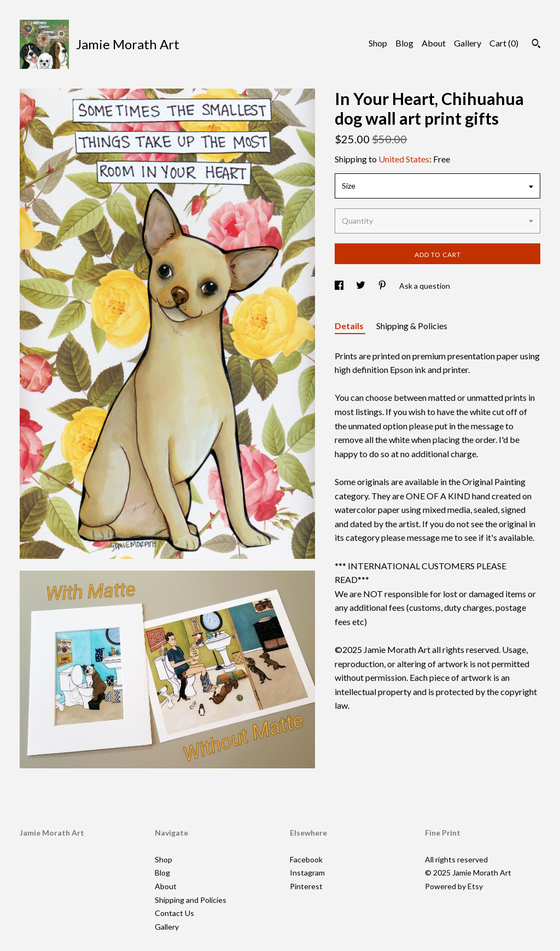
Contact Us (174, 913)
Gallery (468, 43)
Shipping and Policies (191, 900)
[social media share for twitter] (361, 286)
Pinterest (306, 886)
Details (350, 326)
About (434, 43)
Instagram (307, 873)
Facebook (306, 859)
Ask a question (425, 286)
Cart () (504, 43)
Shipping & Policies (412, 326)
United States (404, 159)
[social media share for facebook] (340, 286)
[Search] (536, 45)
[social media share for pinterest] (383, 286)
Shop (378, 43)
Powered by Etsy (454, 886)
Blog (404, 43)
